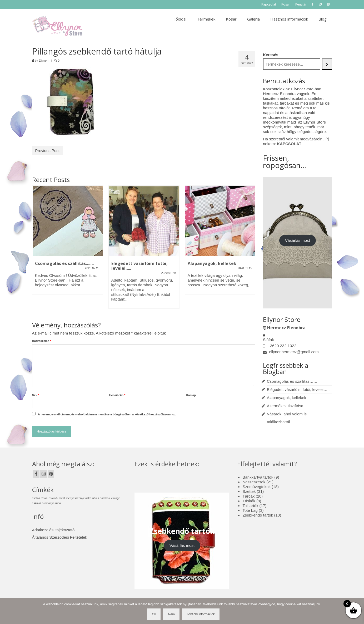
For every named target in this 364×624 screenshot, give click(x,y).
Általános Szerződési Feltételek (60, 537)
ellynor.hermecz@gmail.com (291, 352)
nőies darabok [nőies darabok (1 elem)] (101, 498)
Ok (154, 614)
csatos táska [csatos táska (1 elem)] (40, 498)
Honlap (191, 395)
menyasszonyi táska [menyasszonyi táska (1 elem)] (79, 498)
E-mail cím (117, 395)
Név (36, 395)
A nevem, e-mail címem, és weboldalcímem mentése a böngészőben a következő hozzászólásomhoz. (107, 414)
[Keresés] (327, 64)
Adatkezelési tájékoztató (53, 530)
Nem (171, 614)
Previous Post (48, 151)
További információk (201, 614)
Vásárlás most (298, 240)
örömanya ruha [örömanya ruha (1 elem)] (51, 503)
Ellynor (43, 61)
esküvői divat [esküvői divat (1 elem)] (57, 498)
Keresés (271, 55)
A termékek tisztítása (285, 406)
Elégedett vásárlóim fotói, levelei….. (298, 389)
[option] (68, 243)
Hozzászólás (42, 341)
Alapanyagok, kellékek (286, 398)
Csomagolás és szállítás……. (293, 381)
